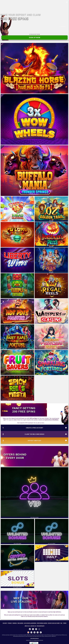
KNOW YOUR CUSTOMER (54, 623)
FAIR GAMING (20, 623)
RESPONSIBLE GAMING (42, 623)
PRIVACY (10, 623)
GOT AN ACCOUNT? (35, 34)
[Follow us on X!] (33, 629)
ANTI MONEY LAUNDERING (30, 623)
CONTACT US (33, 626)
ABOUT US (27, 626)
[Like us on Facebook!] (30, 629)
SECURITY (5, 623)
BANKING (15, 623)
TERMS (65, 623)
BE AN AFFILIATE (41, 626)
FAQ (61, 623)
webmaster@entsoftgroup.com (34, 638)
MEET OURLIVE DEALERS (21, 600)
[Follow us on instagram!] (36, 629)
